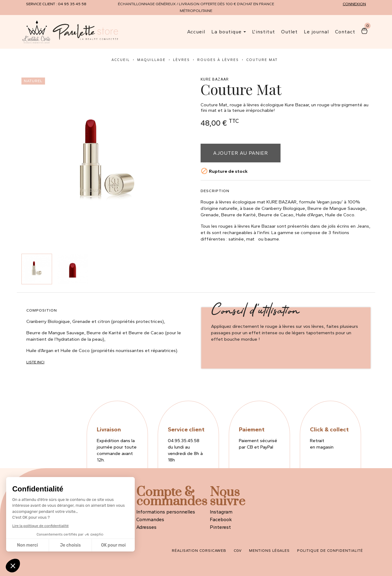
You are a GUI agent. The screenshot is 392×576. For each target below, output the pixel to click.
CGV (238, 551)
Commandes (150, 519)
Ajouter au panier (241, 153)
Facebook (221, 519)
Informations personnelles (166, 512)
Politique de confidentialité (330, 551)
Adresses (146, 527)
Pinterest (220, 527)
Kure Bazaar (215, 80)
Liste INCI (35, 362)
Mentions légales (269, 551)
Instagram (221, 512)
